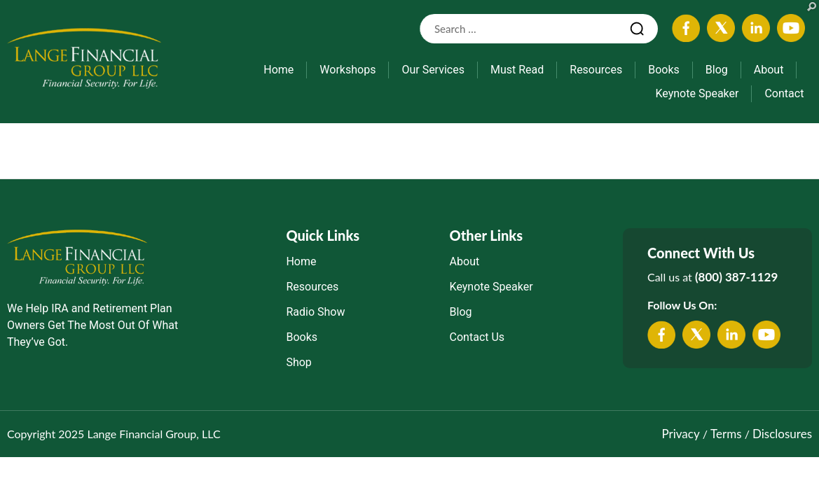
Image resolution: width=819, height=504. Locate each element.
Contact (784, 93)
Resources (596, 70)
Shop (298, 362)
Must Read (517, 70)
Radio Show (315, 312)
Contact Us (477, 337)
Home (278, 70)
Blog (717, 70)
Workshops (347, 70)
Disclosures (782, 434)
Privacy (680, 434)
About (769, 70)
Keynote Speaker (697, 93)
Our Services (433, 70)
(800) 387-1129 (736, 277)
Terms (726, 434)
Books (664, 70)
